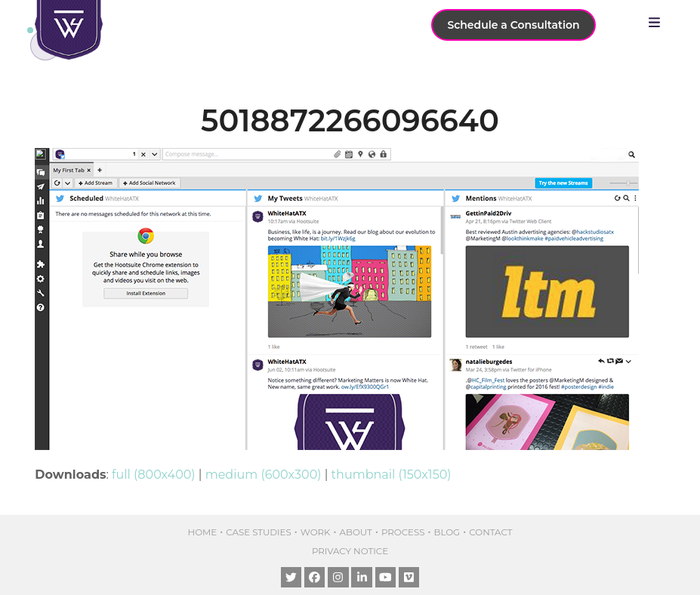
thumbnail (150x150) (392, 475)
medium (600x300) (264, 475)
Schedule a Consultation (513, 25)
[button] (658, 23)
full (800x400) (154, 475)
